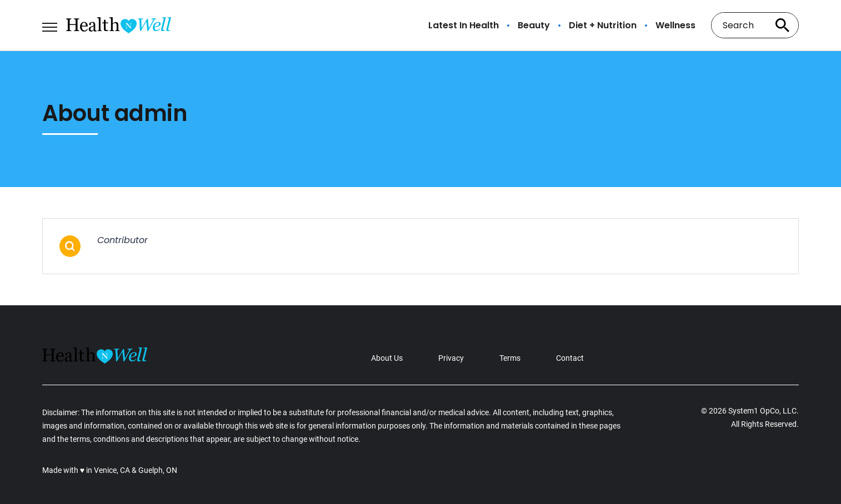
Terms (510, 358)
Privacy (451, 358)
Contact (570, 358)
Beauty (534, 26)
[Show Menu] (50, 24)
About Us (387, 358)
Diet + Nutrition (603, 26)
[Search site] (782, 25)
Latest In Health (464, 26)
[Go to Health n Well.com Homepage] (119, 25)
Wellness (675, 26)
